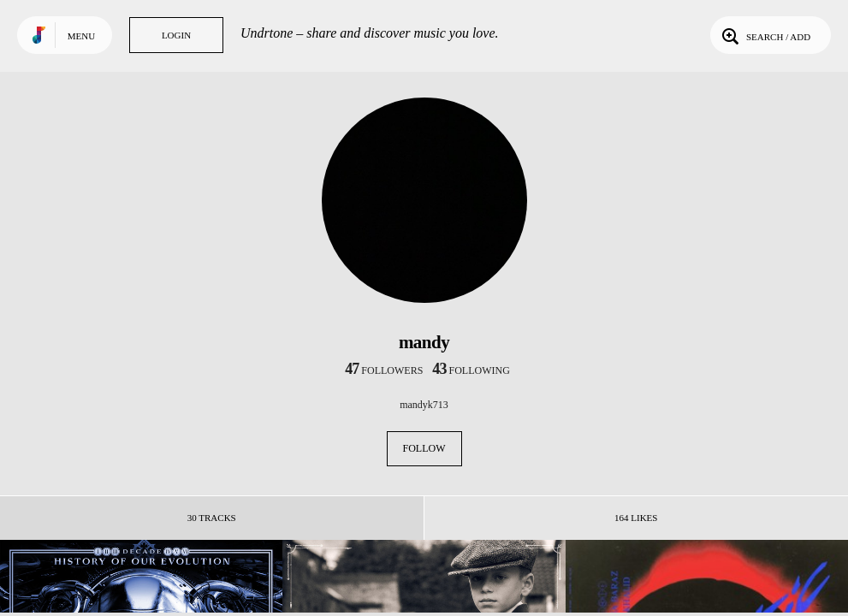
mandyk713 (424, 405)
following (471, 370)
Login (176, 35)
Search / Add (765, 35)
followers (384, 370)
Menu (81, 36)
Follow (424, 448)
